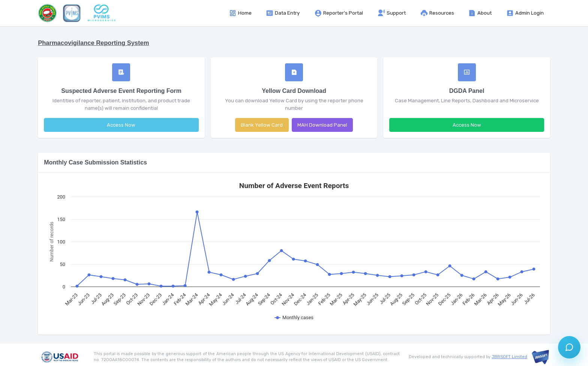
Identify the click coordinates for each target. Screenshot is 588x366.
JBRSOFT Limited (509, 357)
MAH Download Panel (322, 125)
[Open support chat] (569, 347)
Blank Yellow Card (262, 125)
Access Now (121, 125)
